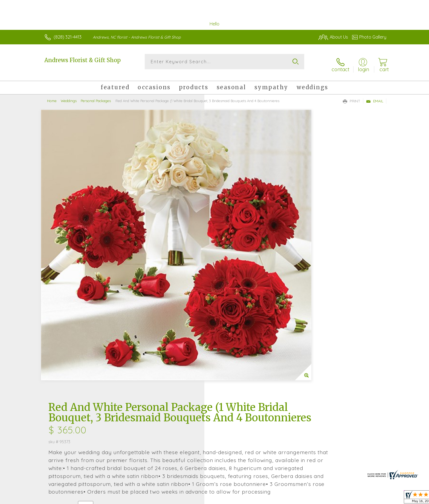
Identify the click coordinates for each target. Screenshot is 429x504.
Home (52, 96)
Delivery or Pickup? (237, 288)
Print (352, 96)
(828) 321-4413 (68, 37)
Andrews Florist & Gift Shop (82, 60)
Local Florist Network (338, 498)
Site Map (372, 498)
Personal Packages (96, 96)
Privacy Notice (299, 498)
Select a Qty (227, 261)
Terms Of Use (266, 498)
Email (375, 96)
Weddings (69, 96)
